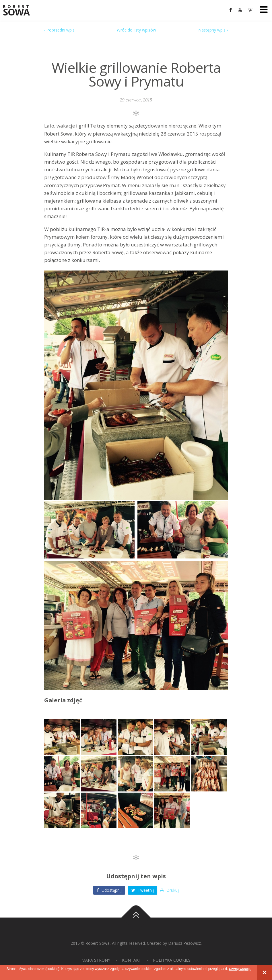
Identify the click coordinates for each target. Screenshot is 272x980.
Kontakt (132, 960)
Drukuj (169, 890)
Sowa (20, 11)
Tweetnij (143, 890)
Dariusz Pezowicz (184, 943)
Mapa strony (96, 960)
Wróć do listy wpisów (136, 30)
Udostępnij (109, 890)
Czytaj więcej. (240, 969)
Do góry (136, 918)
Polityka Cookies (172, 960)
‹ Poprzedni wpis (59, 30)
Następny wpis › (213, 30)
